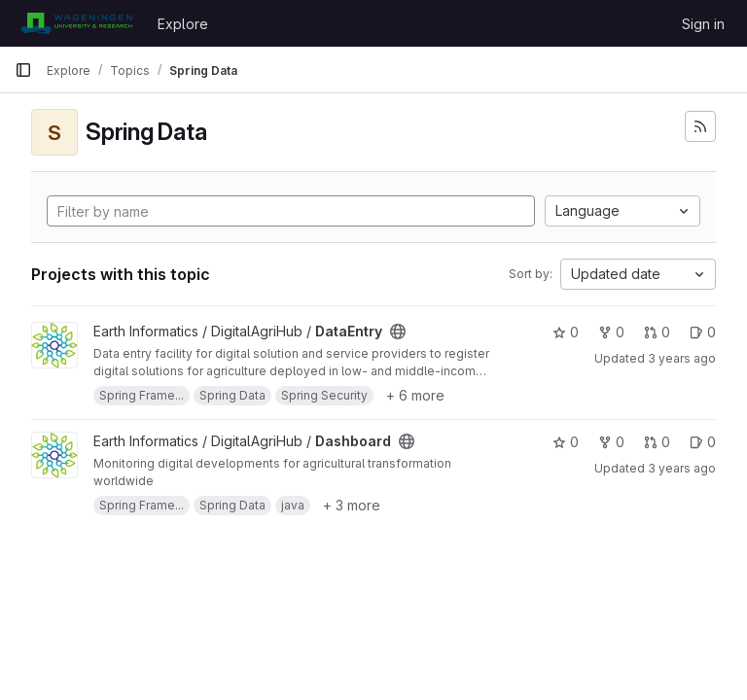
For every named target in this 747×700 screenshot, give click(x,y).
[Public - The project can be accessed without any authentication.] (398, 332)
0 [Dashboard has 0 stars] (566, 442)
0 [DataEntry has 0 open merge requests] (657, 332)
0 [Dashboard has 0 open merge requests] (657, 442)
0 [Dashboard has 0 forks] (611, 442)
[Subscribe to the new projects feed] (700, 126)
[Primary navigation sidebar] (23, 70)
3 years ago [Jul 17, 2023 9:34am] (682, 468)
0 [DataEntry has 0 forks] (611, 332)
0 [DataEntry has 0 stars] (566, 332)
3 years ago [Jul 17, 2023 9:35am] (682, 358)
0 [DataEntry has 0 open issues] (703, 332)
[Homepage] (76, 23)
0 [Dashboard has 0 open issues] (703, 442)
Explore (183, 24)
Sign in (703, 24)
